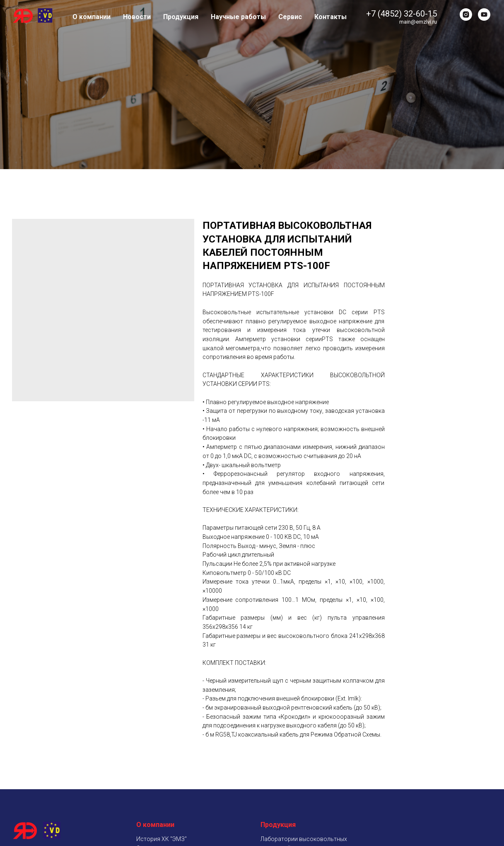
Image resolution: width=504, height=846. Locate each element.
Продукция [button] (181, 17)
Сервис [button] (290, 17)
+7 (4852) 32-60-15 (402, 14)
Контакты (330, 17)
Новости (137, 17)
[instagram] (466, 15)
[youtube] (484, 15)
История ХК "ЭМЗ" (162, 839)
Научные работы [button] (238, 17)
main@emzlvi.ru (418, 22)
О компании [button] (92, 17)
